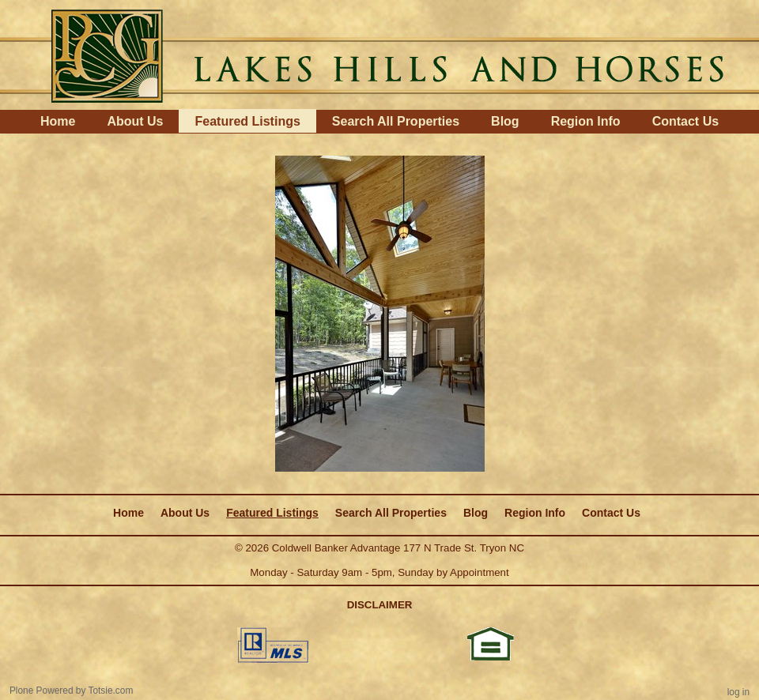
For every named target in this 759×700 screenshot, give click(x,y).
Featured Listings (247, 121)
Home (58, 121)
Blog (505, 121)
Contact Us (685, 121)
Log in (738, 692)
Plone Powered (42, 691)
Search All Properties (396, 121)
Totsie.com (111, 691)
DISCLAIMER (380, 605)
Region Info (586, 121)
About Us (135, 121)
